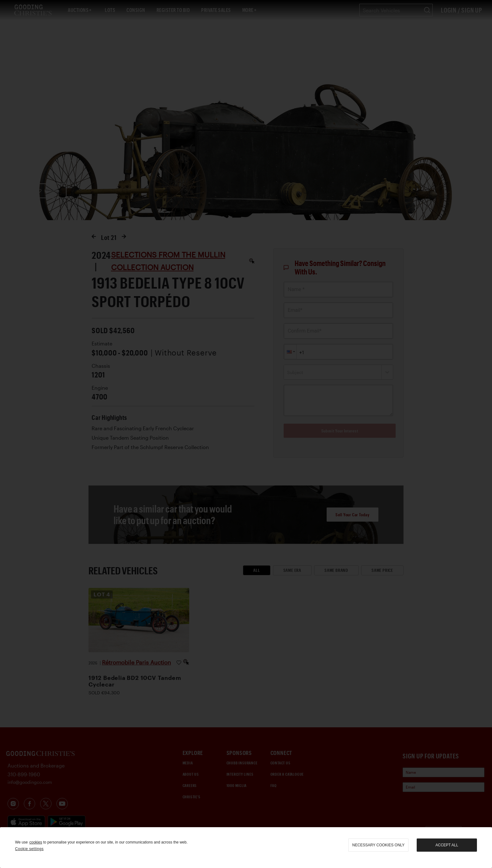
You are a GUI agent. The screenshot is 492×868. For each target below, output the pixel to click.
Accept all (447, 845)
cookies (36, 842)
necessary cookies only (379, 845)
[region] (246, 848)
